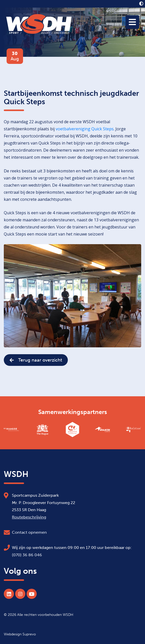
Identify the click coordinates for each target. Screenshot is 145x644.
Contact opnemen (29, 532)
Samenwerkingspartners (73, 412)
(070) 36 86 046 (27, 555)
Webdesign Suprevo (20, 634)
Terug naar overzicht (36, 360)
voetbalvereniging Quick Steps (85, 129)
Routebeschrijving (29, 517)
